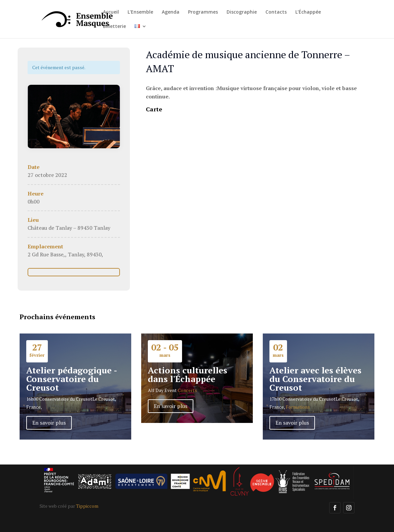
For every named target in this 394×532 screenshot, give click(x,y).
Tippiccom (87, 506)
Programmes (203, 12)
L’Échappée (308, 12)
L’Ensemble (140, 12)
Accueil (111, 12)
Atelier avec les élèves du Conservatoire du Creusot (315, 379)
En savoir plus (49, 423)
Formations (298, 407)
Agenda (171, 12)
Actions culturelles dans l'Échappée (188, 374)
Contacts (276, 12)
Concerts (187, 390)
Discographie (242, 12)
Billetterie (114, 27)
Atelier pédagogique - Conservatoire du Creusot (72, 379)
